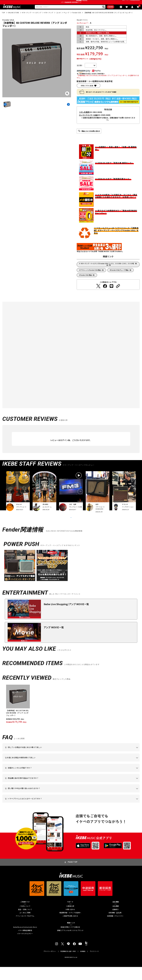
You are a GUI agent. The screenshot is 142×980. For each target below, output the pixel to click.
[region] (71, 717)
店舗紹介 (116, 922)
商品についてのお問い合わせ (91, 138)
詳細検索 (98, 13)
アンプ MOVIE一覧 (54, 640)
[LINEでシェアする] (111, 293)
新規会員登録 (135, 3)
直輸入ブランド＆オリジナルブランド (70, 943)
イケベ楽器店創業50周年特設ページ (71, 8)
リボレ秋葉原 (84, 119)
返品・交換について (25, 922)
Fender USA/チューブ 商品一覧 (121, 277)
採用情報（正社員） (116, 926)
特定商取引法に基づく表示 (68, 965)
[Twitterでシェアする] (98, 293)
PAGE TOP (73, 875)
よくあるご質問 (25, 926)
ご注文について (25, 919)
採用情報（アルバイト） (116, 929)
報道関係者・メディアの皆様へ (70, 926)
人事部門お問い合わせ (70, 929)
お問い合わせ (70, 922)
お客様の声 (70, 919)
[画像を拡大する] (67, 100)
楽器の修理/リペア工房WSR (70, 940)
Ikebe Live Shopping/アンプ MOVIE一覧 (66, 617)
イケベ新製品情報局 (25, 943)
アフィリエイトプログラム (25, 929)
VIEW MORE (71, 527)
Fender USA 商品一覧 (87, 282)
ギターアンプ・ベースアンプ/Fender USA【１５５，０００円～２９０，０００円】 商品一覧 (109, 271)
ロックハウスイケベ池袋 (88, 122)
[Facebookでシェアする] (105, 293)
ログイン (125, 3)
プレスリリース (94, 965)
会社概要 (116, 919)
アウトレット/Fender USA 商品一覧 (92, 277)
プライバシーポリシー (50, 965)
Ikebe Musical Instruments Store (25, 940)
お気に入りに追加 (87, 92)
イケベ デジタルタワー (25, 947)
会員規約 (83, 965)
